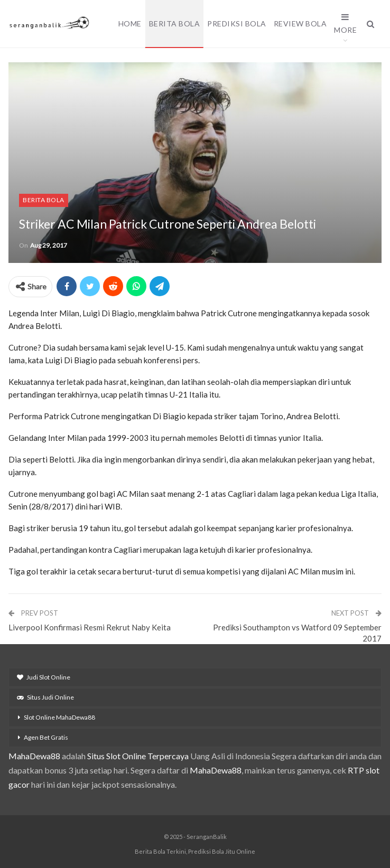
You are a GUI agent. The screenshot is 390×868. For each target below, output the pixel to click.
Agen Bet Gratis (46, 737)
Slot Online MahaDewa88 (59, 717)
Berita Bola (175, 23)
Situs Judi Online (45, 697)
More (345, 23)
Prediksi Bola (237, 23)
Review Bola (300, 23)
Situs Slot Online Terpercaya (138, 756)
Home (130, 23)
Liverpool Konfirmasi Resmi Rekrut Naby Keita (90, 627)
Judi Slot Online (44, 677)
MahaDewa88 (34, 756)
